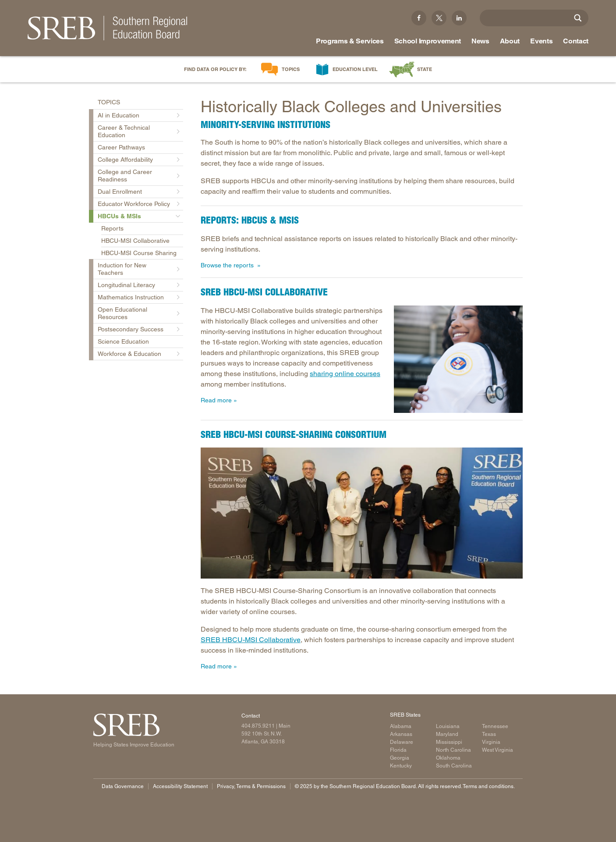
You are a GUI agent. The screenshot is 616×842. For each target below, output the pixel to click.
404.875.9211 (258, 726)
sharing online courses (345, 374)
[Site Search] (578, 18)
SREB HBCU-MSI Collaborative (251, 640)
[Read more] (458, 359)
